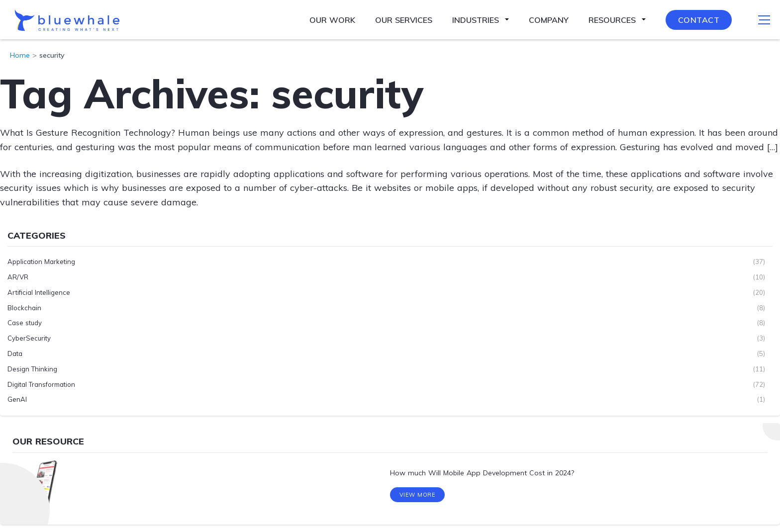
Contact (699, 20)
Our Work (332, 20)
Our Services (404, 20)
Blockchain (24, 307)
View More (418, 496)
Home (20, 55)
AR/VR (18, 277)
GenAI (17, 399)
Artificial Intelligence (39, 292)
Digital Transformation (41, 384)
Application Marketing (41, 262)
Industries (476, 20)
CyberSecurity (29, 338)
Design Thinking (32, 368)
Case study (25, 323)
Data (15, 354)
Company (549, 20)
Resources (612, 20)
